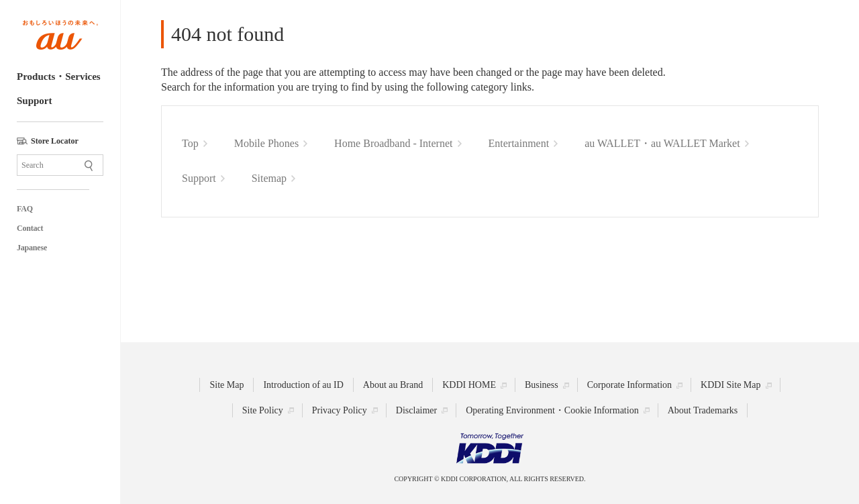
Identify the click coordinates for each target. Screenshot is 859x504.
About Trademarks (703, 410)
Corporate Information (629, 385)
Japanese (32, 248)
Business (542, 385)
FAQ (25, 209)
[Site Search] (60, 165)
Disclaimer (416, 410)
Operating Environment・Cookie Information (552, 410)
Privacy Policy (340, 410)
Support (35, 101)
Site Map (226, 385)
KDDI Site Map (730, 385)
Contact (30, 228)
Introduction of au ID (303, 385)
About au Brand (393, 385)
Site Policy (263, 410)
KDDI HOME (469, 385)
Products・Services (59, 77)
